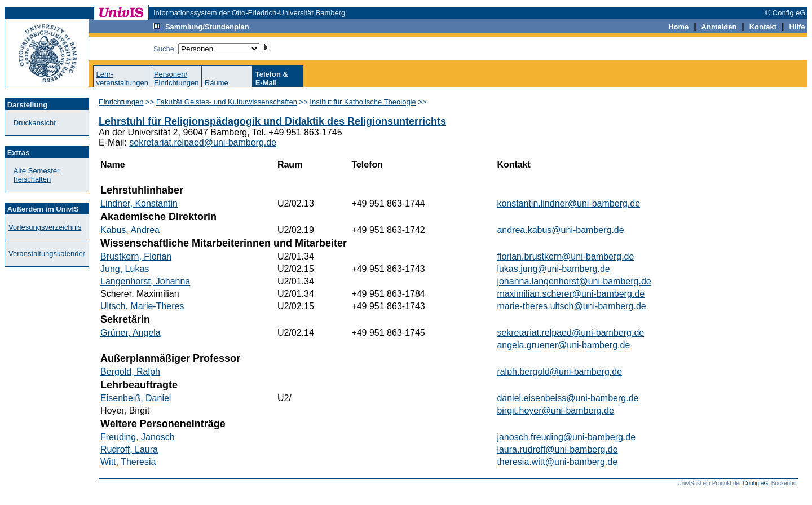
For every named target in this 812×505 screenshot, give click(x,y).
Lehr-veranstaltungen (122, 78)
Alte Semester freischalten (37, 175)
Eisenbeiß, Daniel (136, 398)
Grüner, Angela (131, 333)
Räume (217, 83)
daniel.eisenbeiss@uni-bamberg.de (568, 398)
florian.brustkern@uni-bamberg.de (565, 256)
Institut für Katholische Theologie (363, 102)
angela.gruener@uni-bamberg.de (563, 345)
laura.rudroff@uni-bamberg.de (557, 449)
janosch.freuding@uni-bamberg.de (566, 437)
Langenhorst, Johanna (145, 281)
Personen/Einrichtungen (176, 78)
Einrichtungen (121, 102)
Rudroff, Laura (129, 449)
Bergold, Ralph (130, 372)
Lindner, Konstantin (139, 203)
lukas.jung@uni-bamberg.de (553, 269)
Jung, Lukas (125, 269)
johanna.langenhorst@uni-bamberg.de (574, 281)
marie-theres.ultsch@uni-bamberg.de (571, 306)
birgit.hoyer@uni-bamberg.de (555, 410)
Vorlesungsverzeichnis (45, 227)
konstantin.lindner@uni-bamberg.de (568, 203)
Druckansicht (35, 123)
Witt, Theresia (128, 462)
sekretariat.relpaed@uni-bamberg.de (203, 142)
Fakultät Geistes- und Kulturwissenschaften (227, 102)
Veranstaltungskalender (47, 254)
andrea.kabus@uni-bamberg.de (560, 230)
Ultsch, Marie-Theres (142, 306)
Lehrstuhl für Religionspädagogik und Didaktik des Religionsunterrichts (272, 121)
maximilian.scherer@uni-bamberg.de (571, 294)
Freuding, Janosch (138, 437)
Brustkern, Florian (136, 256)
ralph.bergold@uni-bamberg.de (559, 372)
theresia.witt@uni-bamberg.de (557, 462)
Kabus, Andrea (130, 230)
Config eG (755, 483)
